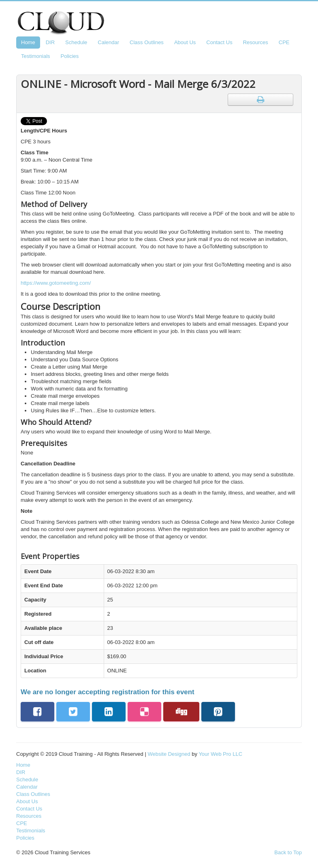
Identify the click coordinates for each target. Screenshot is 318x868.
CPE (284, 42)
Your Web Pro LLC (220, 754)
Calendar (108, 42)
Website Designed (169, 754)
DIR (50, 42)
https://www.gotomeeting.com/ (56, 283)
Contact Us (219, 42)
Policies (70, 56)
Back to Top (288, 852)
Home (28, 42)
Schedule (76, 42)
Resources (256, 42)
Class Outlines (147, 42)
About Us (185, 42)
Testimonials (36, 56)
